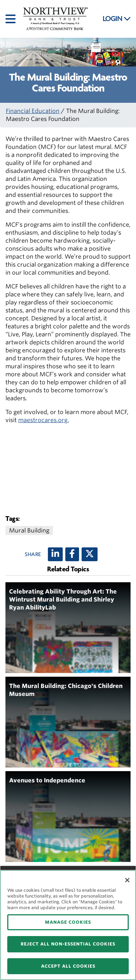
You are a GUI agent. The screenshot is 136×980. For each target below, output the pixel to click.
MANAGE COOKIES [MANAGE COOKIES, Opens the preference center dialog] (68, 922)
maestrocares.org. (44, 420)
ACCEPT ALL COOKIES (68, 966)
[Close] (127, 880)
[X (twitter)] (90, 554)
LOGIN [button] (117, 19)
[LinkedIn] (55, 554)
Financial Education (33, 111)
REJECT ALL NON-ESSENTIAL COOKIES (68, 944)
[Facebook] (72, 554)
